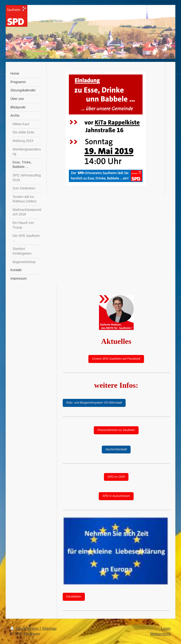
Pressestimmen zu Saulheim (116, 430)
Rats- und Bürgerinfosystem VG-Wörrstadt (94, 403)
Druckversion (25, 629)
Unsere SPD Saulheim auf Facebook (116, 359)
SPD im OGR (116, 477)
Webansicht (160, 634)
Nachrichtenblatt (116, 449)
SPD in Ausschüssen (116, 496)
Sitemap (49, 629)
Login (166, 629)
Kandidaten (74, 597)
